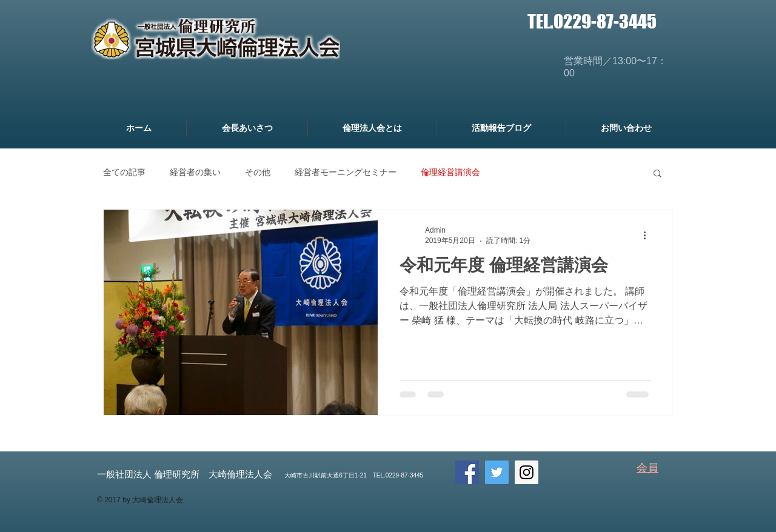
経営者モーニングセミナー (346, 172)
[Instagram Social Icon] (527, 472)
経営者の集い (195, 172)
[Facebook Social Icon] (467, 472)
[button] (657, 174)
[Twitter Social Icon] (497, 472)
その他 (258, 172)
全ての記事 (124, 172)
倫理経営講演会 (450, 172)
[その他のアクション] (649, 235)
